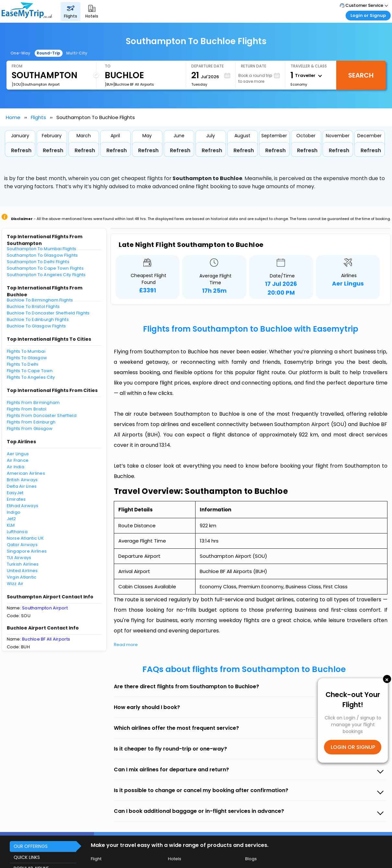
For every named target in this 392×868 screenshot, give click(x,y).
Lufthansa (17, 532)
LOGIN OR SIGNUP (353, 747)
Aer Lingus (18, 454)
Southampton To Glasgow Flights (42, 255)
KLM (11, 525)
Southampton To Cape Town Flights (45, 268)
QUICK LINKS (27, 857)
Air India (16, 467)
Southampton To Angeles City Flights (46, 275)
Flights (38, 117)
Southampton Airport (45, 608)
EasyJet (15, 493)
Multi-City (77, 53)
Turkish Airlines (23, 564)
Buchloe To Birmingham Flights (40, 300)
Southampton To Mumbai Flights (42, 249)
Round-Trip (48, 53)
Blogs (251, 859)
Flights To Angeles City (31, 377)
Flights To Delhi (23, 364)
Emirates (16, 499)
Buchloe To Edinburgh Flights (38, 319)
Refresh (21, 150)
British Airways (22, 480)
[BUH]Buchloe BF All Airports (129, 84)
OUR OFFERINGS (31, 846)
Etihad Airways (23, 506)
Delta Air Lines (22, 486)
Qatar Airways (22, 545)
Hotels (175, 859)
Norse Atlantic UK (25, 538)
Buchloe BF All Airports (46, 639)
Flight (96, 859)
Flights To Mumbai (26, 351)
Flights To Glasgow (27, 358)
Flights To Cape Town (30, 371)
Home (13, 117)
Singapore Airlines (27, 551)
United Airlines (22, 571)
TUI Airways (19, 558)
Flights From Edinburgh (31, 422)
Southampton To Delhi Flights (38, 262)
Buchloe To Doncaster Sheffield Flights (48, 313)
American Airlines (26, 473)
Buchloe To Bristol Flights (33, 306)
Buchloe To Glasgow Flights (36, 326)
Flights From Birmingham (33, 403)
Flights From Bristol (27, 409)
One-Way (20, 53)
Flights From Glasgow (30, 428)
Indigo (14, 512)
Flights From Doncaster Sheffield (42, 416)
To (108, 66)
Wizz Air (15, 584)
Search (361, 75)
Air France (18, 460)
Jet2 (12, 519)
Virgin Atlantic (22, 577)
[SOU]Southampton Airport (36, 84)
